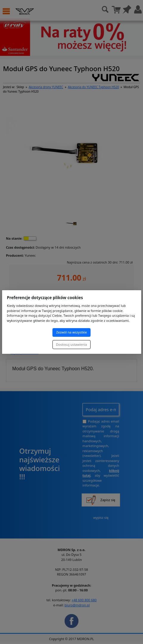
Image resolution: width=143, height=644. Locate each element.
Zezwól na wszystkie (71, 332)
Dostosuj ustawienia (71, 344)
